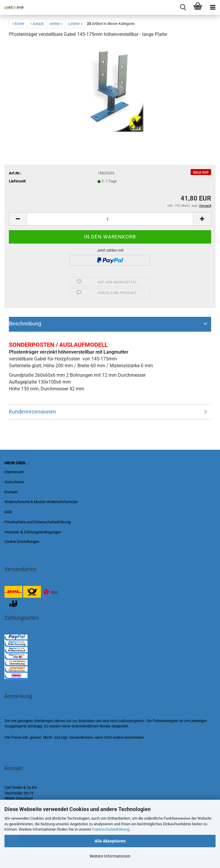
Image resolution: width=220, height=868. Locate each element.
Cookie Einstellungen (22, 542)
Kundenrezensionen (32, 412)
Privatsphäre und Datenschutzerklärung (38, 522)
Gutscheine (14, 482)
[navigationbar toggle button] (213, 7)
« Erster (18, 24)
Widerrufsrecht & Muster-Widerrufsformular (41, 502)
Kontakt (11, 492)
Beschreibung (25, 323)
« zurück (37, 24)
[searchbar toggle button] (183, 7)
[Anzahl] (110, 219)
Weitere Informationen (110, 856)
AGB (8, 512)
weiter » (56, 24)
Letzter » (75, 24)
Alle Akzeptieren (110, 841)
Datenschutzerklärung (111, 829)
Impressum (14, 472)
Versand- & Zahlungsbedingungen (33, 532)
